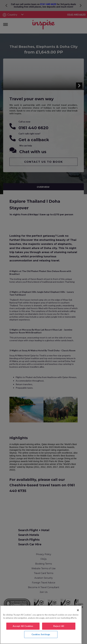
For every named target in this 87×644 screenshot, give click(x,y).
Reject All (59, 626)
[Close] (78, 610)
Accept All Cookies (23, 626)
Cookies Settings (41, 634)
